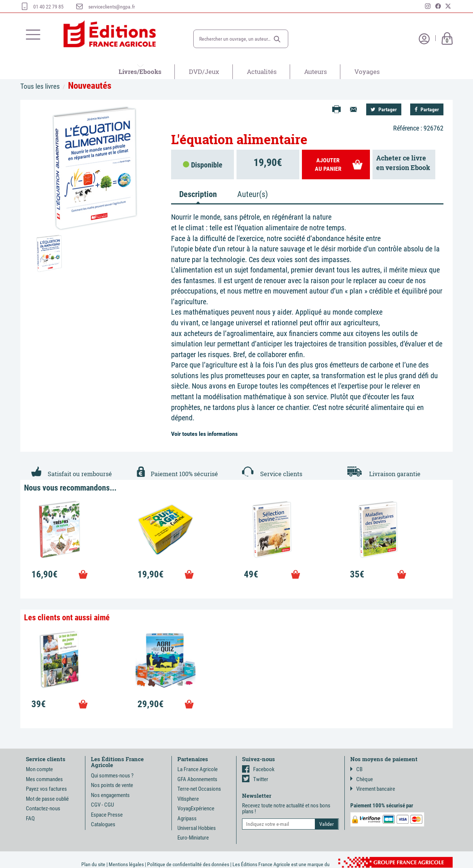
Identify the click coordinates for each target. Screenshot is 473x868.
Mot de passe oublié (47, 799)
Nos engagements (110, 795)
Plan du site (93, 864)
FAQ (30, 818)
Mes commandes (44, 779)
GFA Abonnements (197, 779)
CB (356, 769)
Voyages (367, 72)
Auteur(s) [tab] (253, 194)
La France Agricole (198, 769)
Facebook (258, 769)
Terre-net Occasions (199, 789)
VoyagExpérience (196, 808)
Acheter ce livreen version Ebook (403, 163)
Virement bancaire (373, 789)
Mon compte (39, 769)
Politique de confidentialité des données (188, 864)
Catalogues (103, 824)
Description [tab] (198, 194)
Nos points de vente (112, 785)
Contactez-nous (43, 808)
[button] (277, 39)
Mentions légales (126, 864)
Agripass (187, 818)
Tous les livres (40, 86)
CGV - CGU (102, 805)
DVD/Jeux (204, 72)
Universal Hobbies (197, 828)
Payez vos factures (46, 789)
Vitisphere (188, 799)
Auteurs (316, 72)
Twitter (255, 779)
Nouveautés (90, 86)
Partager (384, 109)
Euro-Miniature (193, 838)
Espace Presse (107, 815)
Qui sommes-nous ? (112, 776)
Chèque (362, 779)
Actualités (262, 72)
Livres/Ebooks (140, 72)
